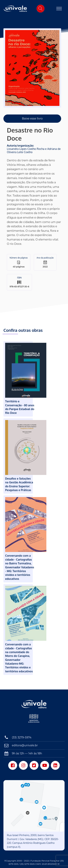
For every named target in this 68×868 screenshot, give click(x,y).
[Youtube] (45, 765)
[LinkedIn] (55, 765)
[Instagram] (23, 765)
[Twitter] (34, 765)
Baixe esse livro (32, 119)
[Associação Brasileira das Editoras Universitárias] (34, 720)
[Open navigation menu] (59, 9)
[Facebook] (13, 765)
